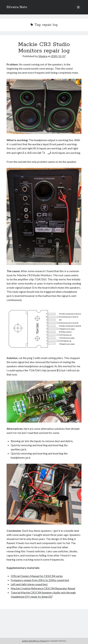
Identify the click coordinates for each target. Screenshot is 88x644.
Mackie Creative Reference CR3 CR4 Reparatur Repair (43, 588)
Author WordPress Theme (34, 641)
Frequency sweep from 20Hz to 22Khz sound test (40, 580)
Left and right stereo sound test (29, 584)
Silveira (43, 56)
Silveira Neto (17, 7)
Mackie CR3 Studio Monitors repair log (44, 48)
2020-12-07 (58, 56)
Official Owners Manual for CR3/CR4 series (37, 576)
